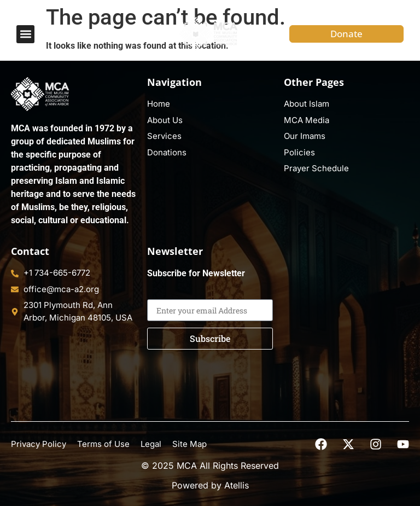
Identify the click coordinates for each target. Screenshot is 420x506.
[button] (25, 34)
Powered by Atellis (210, 485)
